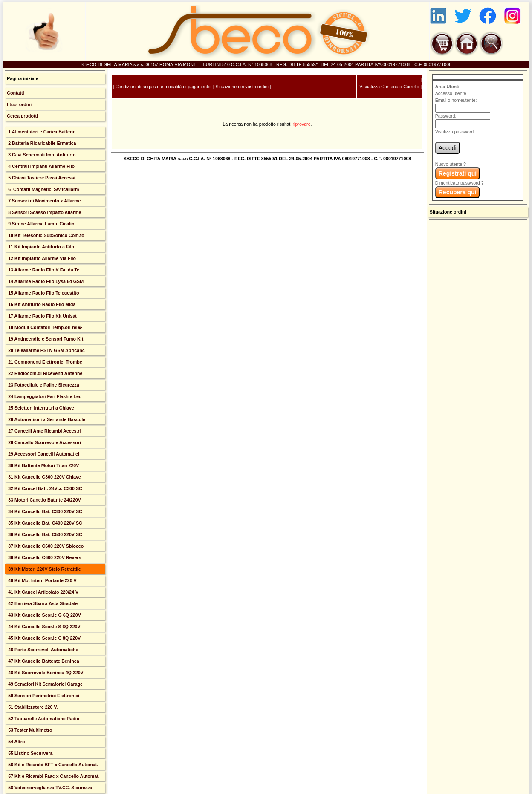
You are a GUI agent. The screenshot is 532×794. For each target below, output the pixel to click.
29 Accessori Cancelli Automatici (43, 454)
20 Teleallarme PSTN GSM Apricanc (46, 350)
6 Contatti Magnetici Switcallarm (43, 189)
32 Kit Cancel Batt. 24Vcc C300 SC (45, 488)
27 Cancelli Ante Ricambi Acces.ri (44, 431)
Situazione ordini (448, 212)
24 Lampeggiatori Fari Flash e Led (44, 396)
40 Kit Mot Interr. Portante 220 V (42, 580)
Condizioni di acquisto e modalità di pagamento (163, 87)
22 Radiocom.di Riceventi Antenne (45, 373)
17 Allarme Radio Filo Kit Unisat (42, 316)
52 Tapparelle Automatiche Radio (43, 719)
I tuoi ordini (19, 104)
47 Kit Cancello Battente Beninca (43, 661)
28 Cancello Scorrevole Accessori (44, 442)
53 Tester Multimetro (29, 730)
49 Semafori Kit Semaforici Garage (45, 684)
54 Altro (16, 742)
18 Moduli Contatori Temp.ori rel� (45, 327)
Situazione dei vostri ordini (242, 87)
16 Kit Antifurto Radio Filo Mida (41, 304)
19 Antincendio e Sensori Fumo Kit (45, 339)
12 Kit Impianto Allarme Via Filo (41, 258)
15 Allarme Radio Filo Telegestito (43, 293)
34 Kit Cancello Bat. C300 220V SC (45, 511)
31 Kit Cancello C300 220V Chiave (44, 477)
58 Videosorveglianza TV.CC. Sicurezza (49, 788)
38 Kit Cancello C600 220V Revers (44, 557)
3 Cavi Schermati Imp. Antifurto (41, 155)
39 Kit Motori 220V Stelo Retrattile (44, 569)
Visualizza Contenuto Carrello (389, 87)
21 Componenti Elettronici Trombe (44, 362)
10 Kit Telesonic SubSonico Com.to (46, 235)
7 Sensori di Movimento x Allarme (44, 201)
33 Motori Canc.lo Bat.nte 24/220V (44, 500)
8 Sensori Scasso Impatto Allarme (44, 212)
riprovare (302, 124)
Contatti (15, 93)
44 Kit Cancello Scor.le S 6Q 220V (43, 627)
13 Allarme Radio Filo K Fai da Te (43, 270)
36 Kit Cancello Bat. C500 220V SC (45, 534)
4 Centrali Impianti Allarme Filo (41, 166)
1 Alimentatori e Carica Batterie (41, 132)
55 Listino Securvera (30, 753)
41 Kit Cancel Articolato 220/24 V (43, 592)
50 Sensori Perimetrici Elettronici (43, 696)
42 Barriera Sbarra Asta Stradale (42, 603)
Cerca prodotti (22, 116)
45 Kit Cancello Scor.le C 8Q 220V (44, 638)
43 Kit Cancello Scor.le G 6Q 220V (44, 615)
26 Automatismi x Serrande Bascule (46, 419)
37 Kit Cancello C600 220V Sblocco (45, 546)
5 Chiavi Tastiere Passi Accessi (41, 178)
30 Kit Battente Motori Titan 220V (43, 465)
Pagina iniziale (22, 78)
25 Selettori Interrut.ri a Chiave (40, 408)
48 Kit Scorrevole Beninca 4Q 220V (45, 673)
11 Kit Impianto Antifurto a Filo (40, 247)
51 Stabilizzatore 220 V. (32, 707)
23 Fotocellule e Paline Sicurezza (43, 385)
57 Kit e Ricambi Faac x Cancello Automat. (53, 776)
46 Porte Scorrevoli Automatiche (42, 650)
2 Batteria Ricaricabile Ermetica (41, 143)
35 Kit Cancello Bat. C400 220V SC (45, 523)
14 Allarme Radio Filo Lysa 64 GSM (45, 281)
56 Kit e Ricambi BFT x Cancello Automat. (52, 765)
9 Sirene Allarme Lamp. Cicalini (41, 224)
